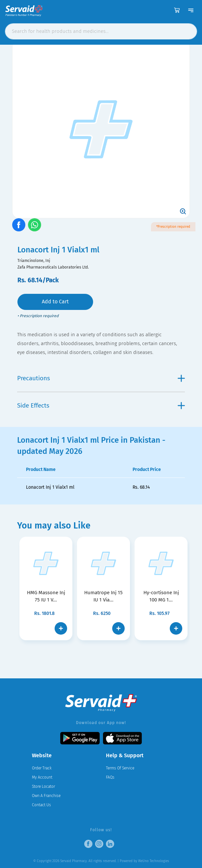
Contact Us (41, 805)
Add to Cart (55, 302)
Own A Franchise (46, 796)
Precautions (101, 378)
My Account (42, 777)
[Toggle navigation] (191, 10)
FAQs (110, 777)
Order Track (42, 768)
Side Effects (101, 405)
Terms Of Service (120, 768)
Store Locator (43, 786)
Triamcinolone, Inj (34, 261)
